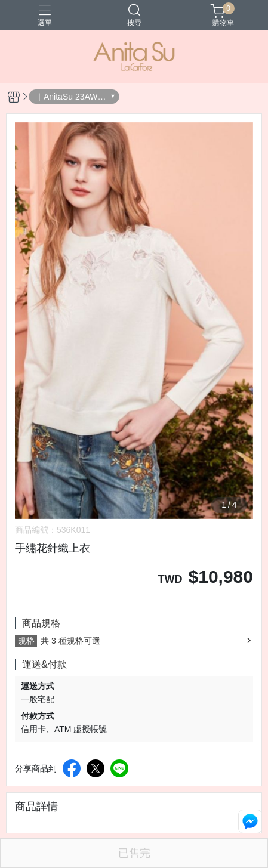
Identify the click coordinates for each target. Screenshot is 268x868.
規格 (26, 641)
